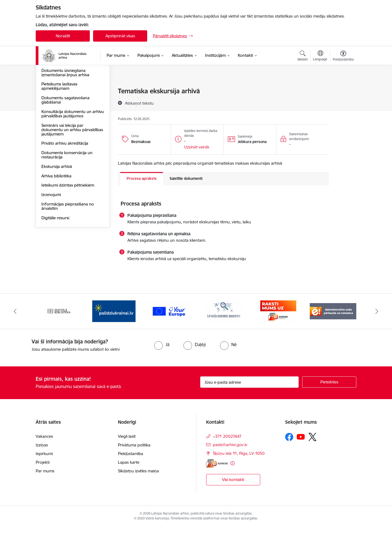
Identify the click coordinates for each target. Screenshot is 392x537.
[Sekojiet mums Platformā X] (312, 448)
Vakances (44, 447)
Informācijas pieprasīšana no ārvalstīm (68, 264)
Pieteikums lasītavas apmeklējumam (59, 144)
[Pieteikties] (329, 393)
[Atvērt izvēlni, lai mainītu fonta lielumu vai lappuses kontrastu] (343, 57)
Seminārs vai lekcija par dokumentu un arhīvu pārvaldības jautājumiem (72, 188)
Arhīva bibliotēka (56, 234)
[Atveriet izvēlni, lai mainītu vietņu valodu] (320, 56)
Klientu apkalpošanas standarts (70, 91)
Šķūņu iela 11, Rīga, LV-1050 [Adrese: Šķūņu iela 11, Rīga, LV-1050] (239, 464)
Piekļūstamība (131, 464)
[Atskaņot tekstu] (139, 103)
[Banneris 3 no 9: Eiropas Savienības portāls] (169, 322)
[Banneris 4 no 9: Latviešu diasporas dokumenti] (223, 322)
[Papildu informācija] (233, 474)
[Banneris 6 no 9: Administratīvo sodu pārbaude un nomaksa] (333, 322)
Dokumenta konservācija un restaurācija (67, 213)
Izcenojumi (51, 252)
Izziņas (42, 455)
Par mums (45, 481)
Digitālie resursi (55, 276)
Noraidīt (63, 36)
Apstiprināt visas (120, 36)
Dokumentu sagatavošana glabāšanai (65, 158)
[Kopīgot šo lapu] (343, 102)
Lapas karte (129, 473)
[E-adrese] (217, 474)
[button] (197, 147)
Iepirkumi (44, 464)
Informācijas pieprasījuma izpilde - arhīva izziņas (72, 103)
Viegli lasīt (127, 447)
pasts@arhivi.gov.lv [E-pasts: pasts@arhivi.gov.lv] (230, 455)
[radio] (162, 355)
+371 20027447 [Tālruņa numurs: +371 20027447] (227, 447)
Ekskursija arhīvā (57, 224)
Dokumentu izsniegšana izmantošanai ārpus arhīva (65, 130)
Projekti (43, 473)
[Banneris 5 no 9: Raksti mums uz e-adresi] (278, 322)
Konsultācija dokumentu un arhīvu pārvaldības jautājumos (73, 172)
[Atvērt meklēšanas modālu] (303, 57)
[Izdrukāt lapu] (343, 89)
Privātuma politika (134, 455)
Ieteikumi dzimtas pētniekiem (68, 243)
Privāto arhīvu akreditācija (65, 201)
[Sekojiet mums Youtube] (301, 447)
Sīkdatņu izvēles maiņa (138, 481)
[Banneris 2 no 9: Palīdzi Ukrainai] (114, 322)
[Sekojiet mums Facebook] (289, 448)
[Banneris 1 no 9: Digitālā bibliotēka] (59, 322)
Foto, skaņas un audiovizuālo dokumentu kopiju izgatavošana (71, 117)
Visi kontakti (233, 490)
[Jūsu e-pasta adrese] (250, 393)
